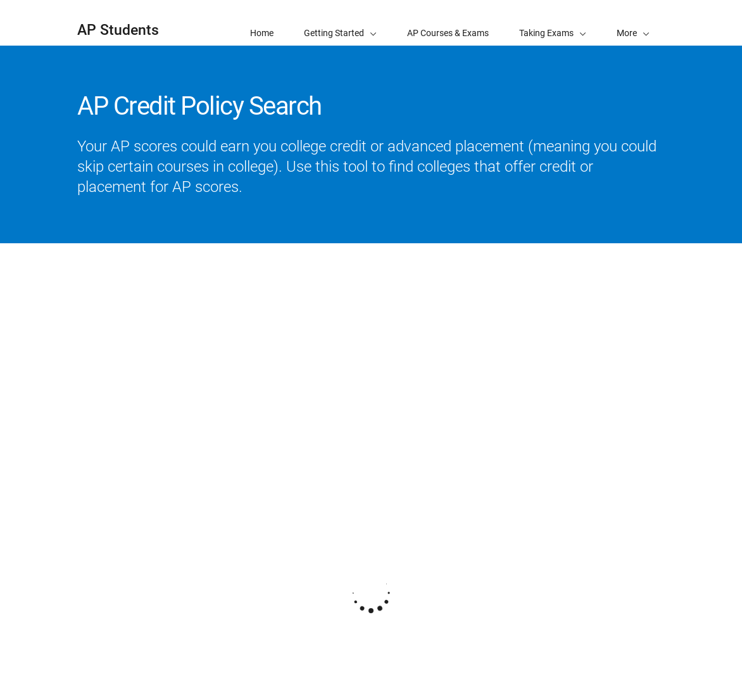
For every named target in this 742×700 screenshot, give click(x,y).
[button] (633, 23)
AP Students (118, 30)
